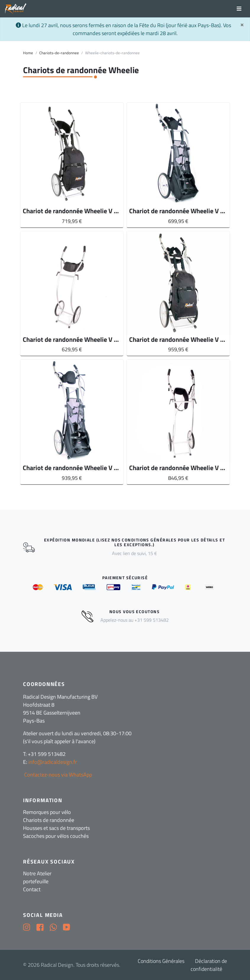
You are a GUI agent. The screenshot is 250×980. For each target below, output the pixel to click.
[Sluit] (242, 24)
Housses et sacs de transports (56, 828)
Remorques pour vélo (47, 812)
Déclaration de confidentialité (209, 965)
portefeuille (36, 881)
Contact (32, 889)
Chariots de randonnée (49, 820)
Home (28, 53)
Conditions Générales (161, 961)
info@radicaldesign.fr (53, 762)
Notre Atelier (37, 873)
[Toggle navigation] (239, 9)
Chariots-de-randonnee (59, 53)
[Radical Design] (16, 9)
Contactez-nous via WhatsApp (57, 775)
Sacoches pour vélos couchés (56, 836)
